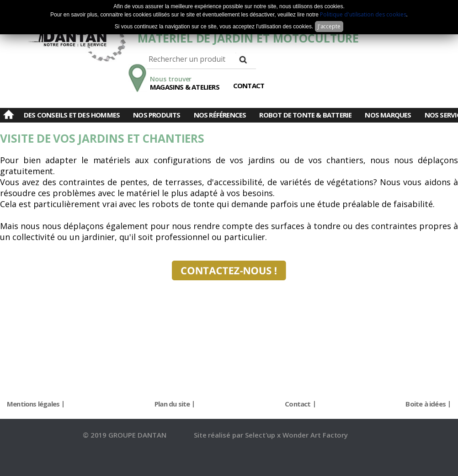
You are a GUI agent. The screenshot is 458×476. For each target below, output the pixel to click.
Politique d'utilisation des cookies (363, 14)
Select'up (261, 435)
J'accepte (329, 26)
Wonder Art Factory (315, 435)
